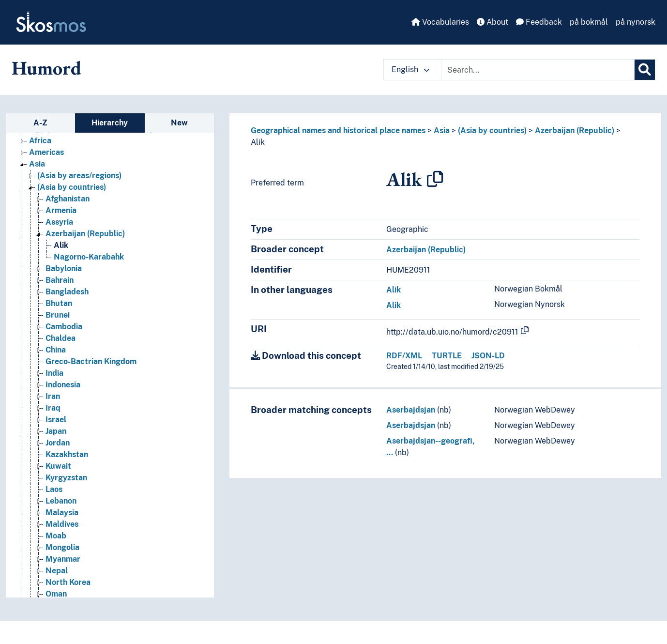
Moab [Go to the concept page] (56, 536)
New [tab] (179, 123)
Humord (46, 68)
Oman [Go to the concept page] (56, 594)
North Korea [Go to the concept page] (68, 582)
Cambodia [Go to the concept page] (64, 327)
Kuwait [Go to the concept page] (58, 466)
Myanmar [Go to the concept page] (63, 559)
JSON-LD (488, 356)
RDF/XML (404, 356)
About (493, 22)
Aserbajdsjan (411, 410)
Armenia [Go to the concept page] (61, 210)
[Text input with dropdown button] (538, 70)
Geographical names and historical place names (338, 130)
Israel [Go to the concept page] (56, 420)
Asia (442, 130)
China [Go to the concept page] (56, 350)
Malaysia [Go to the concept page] (62, 513)
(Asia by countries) (492, 130)
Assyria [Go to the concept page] (59, 222)
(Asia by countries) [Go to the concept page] (72, 187)
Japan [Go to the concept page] (56, 431)
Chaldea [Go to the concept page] (61, 338)
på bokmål (589, 22)
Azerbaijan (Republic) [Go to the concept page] (85, 234)
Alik (258, 142)
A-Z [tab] (40, 123)
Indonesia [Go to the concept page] (63, 385)
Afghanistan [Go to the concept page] (68, 199)
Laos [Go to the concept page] (54, 489)
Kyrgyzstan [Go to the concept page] (66, 478)
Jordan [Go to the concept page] (58, 443)
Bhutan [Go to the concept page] (59, 303)
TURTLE (447, 356)
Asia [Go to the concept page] (37, 164)
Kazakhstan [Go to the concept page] (67, 454)
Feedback (539, 22)
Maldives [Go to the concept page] (62, 524)
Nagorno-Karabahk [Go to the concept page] (89, 257)
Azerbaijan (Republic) (575, 130)
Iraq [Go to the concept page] (53, 408)
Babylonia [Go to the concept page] (64, 268)
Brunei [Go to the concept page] (58, 315)
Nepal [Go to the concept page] (57, 571)
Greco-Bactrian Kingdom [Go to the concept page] (91, 361)
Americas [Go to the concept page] (46, 152)
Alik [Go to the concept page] (61, 245)
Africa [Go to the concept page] (40, 141)
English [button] (410, 69)
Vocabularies (440, 22)
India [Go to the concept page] (54, 373)
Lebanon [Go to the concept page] (61, 501)
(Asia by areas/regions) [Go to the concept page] (79, 176)
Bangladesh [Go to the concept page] (67, 292)
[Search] (645, 70)
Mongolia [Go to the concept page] (62, 547)
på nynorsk (636, 22)
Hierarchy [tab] (110, 123)
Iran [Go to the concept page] (53, 396)
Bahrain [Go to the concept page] (60, 280)
